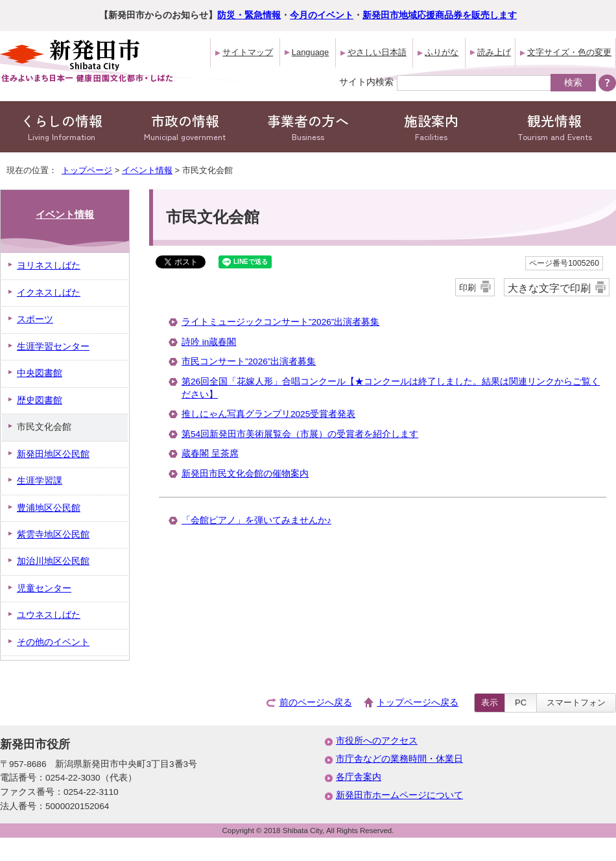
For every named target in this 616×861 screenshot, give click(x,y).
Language (310, 52)
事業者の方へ (308, 127)
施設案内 (431, 127)
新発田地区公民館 (53, 454)
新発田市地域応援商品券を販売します (440, 15)
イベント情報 (147, 170)
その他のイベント (53, 642)
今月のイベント (322, 15)
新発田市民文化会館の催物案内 (245, 474)
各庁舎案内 (359, 777)
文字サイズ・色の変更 (569, 52)
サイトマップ (248, 52)
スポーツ (35, 319)
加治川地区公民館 (53, 561)
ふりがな (442, 52)
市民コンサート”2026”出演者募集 (249, 361)
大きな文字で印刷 (549, 288)
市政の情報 (185, 127)
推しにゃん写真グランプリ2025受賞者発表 (268, 414)
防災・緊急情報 (249, 15)
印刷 (468, 288)
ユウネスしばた (49, 615)
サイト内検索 (366, 82)
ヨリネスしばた (49, 265)
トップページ (87, 170)
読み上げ (494, 52)
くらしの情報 (62, 127)
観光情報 (554, 127)
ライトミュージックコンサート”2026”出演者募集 (280, 322)
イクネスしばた (49, 293)
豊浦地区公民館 (49, 508)
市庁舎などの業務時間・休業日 (399, 759)
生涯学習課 (40, 481)
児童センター (44, 588)
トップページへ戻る (418, 702)
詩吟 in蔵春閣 (209, 342)
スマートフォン (576, 702)
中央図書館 (40, 373)
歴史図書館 (40, 400)
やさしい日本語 (377, 52)
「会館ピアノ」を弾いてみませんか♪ (256, 520)
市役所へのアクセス (377, 741)
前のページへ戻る (316, 702)
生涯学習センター (53, 347)
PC (521, 702)
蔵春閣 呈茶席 (210, 454)
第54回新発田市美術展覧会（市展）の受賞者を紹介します (300, 434)
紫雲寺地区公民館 (53, 535)
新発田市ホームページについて (399, 795)
